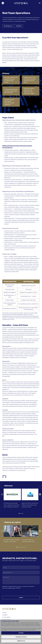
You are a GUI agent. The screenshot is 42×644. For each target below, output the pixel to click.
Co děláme (5, 615)
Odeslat (21, 598)
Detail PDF (19, 26)
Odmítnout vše (21, 641)
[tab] (19, 513)
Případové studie (6, 619)
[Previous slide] (2, 494)
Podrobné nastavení (21, 637)
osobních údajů (11, 588)
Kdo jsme (4, 613)
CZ (40, 3)
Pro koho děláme (6, 617)
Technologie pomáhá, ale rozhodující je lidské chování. (28, 541)
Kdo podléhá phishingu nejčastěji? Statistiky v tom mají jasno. (12, 541)
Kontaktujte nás (8, 26)
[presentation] (10, 592)
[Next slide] (40, 494)
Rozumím (21, 633)
